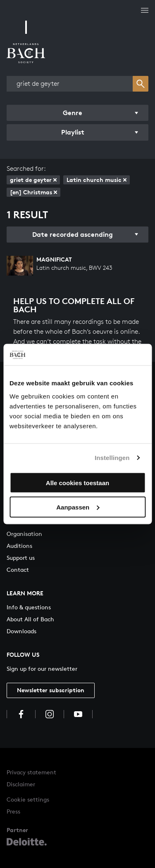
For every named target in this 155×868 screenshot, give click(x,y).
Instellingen (112, 458)
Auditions (19, 546)
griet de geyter (33, 180)
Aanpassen (78, 507)
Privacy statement (31, 772)
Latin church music (97, 180)
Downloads (21, 631)
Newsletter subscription (51, 690)
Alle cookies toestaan (77, 482)
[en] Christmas (33, 192)
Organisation (24, 534)
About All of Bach (30, 619)
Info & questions (29, 607)
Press (13, 811)
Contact (18, 570)
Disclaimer (21, 784)
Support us (21, 558)
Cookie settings (28, 799)
